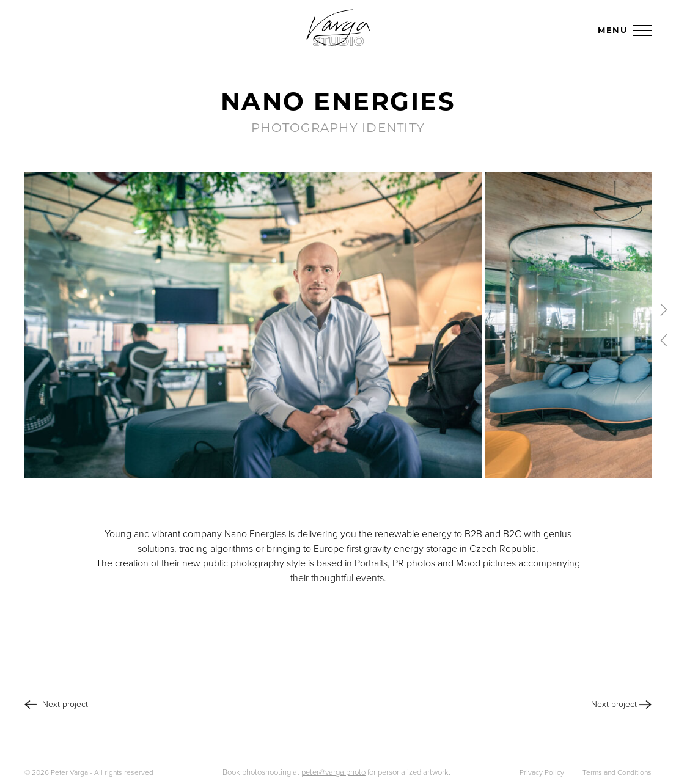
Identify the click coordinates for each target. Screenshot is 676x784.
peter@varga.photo (333, 772)
